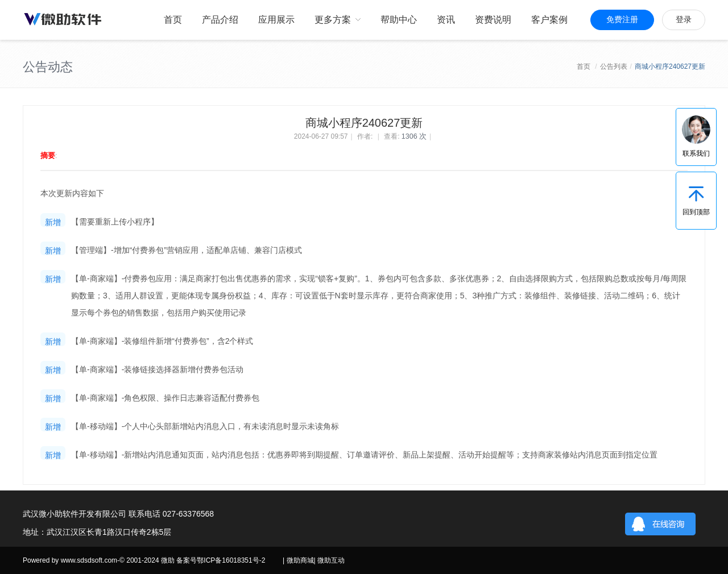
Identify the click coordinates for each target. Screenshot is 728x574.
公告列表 (614, 66)
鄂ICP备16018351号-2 (231, 560)
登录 (684, 20)
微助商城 (300, 560)
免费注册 (622, 20)
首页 (584, 66)
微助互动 (331, 560)
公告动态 (48, 67)
